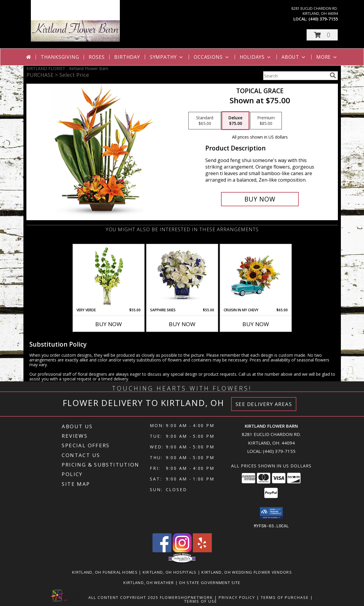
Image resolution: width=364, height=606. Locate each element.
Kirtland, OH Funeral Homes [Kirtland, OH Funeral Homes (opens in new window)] (105, 572)
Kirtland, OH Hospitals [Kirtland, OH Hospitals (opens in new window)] (170, 572)
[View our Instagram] (182, 550)
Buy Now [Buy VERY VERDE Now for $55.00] (109, 324)
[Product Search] (295, 76)
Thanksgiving (60, 57)
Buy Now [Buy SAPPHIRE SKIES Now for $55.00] (182, 324)
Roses (97, 57)
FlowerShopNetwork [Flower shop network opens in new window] (186, 597)
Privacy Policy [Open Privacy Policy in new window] (237, 597)
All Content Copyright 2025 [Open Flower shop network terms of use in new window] (123, 597)
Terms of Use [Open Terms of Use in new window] (201, 601)
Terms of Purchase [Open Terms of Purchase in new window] (285, 597)
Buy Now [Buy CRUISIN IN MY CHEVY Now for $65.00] (256, 324)
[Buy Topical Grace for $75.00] (260, 199)
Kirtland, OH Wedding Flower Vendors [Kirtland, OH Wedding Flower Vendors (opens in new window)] (247, 572)
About (294, 57)
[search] (333, 75)
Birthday (127, 57)
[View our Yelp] (202, 550)
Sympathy (167, 57)
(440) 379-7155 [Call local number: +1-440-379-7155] (323, 19)
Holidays (256, 57)
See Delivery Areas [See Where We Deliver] (264, 404)
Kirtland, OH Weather (149, 582)
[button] (322, 35)
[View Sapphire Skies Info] (182, 276)
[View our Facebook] (162, 550)
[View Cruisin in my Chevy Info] (256, 276)
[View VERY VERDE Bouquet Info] (108, 276)
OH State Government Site (210, 582)
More (327, 57)
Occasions (212, 57)
